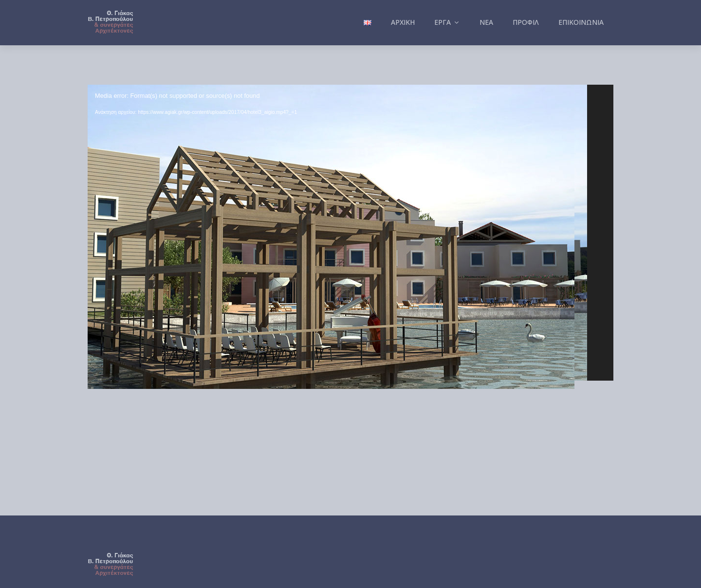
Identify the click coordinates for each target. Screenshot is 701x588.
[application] (350, 233)
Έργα (447, 22)
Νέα (486, 22)
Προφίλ (526, 22)
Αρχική (403, 22)
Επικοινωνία (581, 22)
